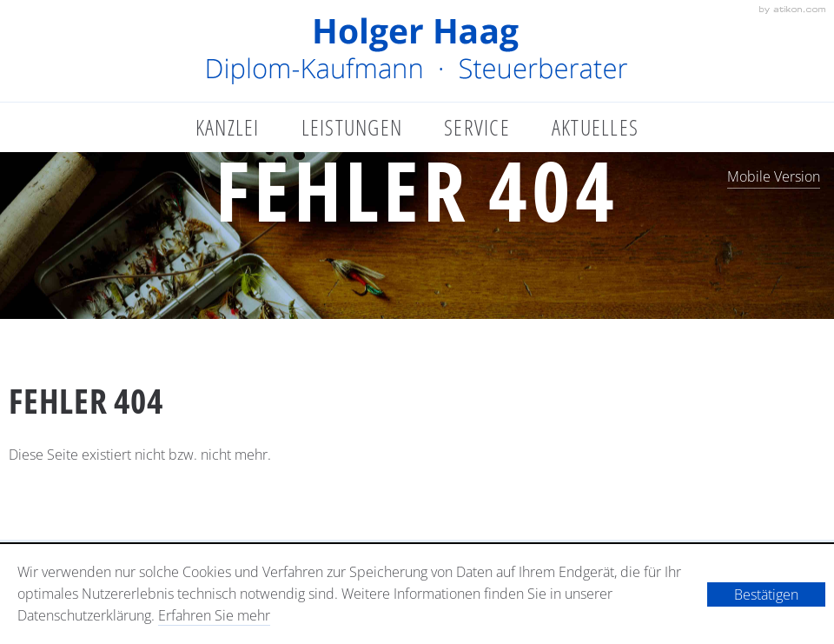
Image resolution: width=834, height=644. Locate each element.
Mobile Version (774, 176)
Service (477, 127)
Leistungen (352, 127)
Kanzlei (228, 127)
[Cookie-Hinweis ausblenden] (766, 594)
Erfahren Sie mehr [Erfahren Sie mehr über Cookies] (214, 615)
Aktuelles (595, 127)
